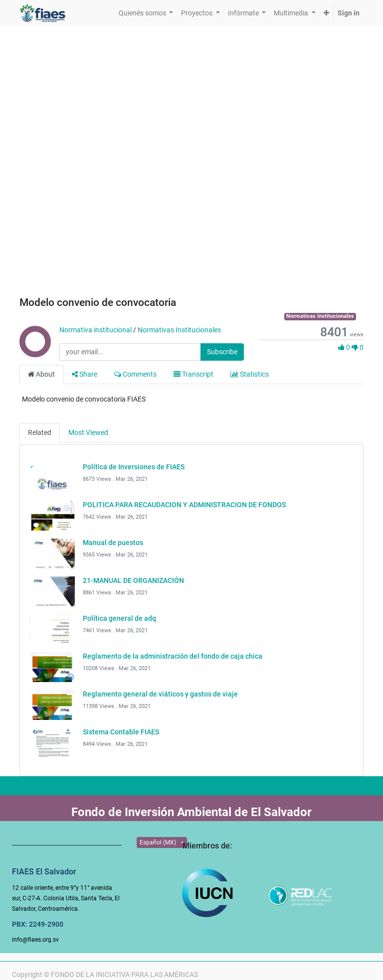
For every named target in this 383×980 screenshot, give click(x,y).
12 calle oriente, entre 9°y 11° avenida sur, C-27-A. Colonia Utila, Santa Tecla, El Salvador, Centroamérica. (66, 898)
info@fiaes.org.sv (35, 940)
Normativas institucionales (320, 316)
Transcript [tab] (193, 374)
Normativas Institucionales (179, 330)
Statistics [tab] (250, 374)
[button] (326, 13)
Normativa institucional (96, 330)
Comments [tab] (135, 374)
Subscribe (222, 352)
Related (40, 432)
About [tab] (41, 374)
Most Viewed (88, 432)
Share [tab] (85, 374)
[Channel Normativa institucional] (34, 352)
